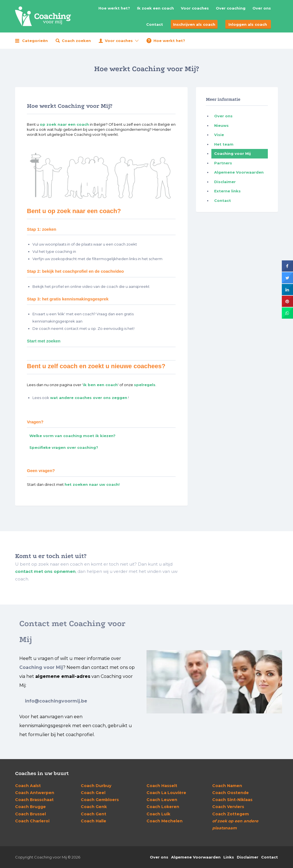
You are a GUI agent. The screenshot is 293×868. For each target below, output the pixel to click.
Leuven (162, 800)
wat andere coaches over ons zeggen (89, 398)
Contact (155, 24)
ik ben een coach (100, 385)
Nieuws (221, 125)
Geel (93, 793)
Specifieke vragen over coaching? (64, 447)
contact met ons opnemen (45, 571)
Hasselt (162, 786)
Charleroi (32, 821)
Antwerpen (35, 793)
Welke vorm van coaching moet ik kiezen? (72, 436)
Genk (94, 807)
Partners (223, 163)
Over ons (262, 8)
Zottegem (231, 814)
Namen (227, 786)
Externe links (227, 191)
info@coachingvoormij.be (56, 701)
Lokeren (163, 807)
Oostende (231, 793)
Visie (219, 135)
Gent (94, 814)
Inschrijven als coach (194, 24)
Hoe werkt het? (114, 8)
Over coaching (231, 8)
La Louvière (166, 793)
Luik (158, 814)
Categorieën (35, 41)
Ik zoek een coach (155, 8)
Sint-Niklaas (232, 800)
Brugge (30, 807)
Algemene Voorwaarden (239, 172)
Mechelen (165, 821)
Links (229, 857)
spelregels (145, 385)
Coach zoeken (76, 41)
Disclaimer (225, 182)
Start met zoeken (44, 341)
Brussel (30, 814)
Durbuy (96, 786)
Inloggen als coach (248, 24)
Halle (94, 821)
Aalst (28, 786)
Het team (224, 144)
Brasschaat (34, 800)
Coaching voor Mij (232, 153)
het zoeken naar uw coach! (92, 484)
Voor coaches (195, 8)
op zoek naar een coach (64, 124)
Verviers (228, 807)
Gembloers (100, 800)
